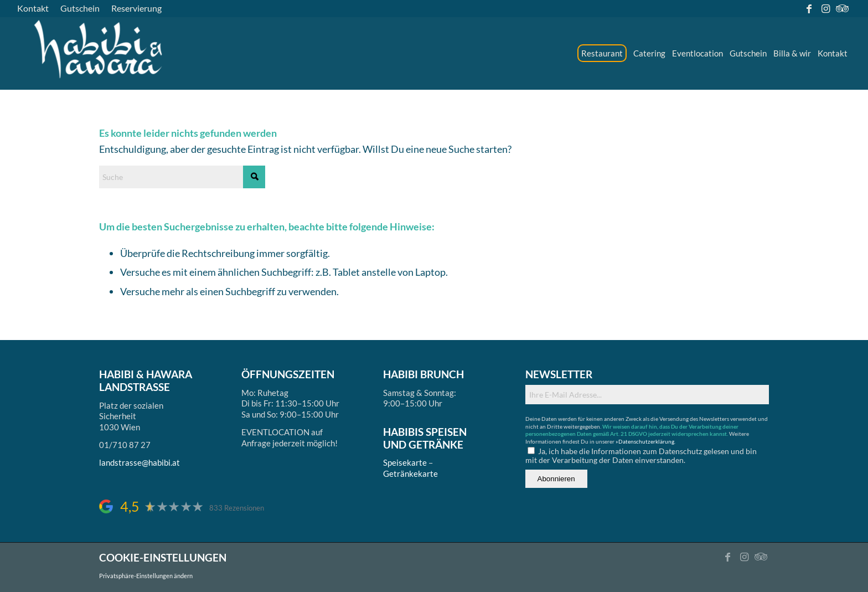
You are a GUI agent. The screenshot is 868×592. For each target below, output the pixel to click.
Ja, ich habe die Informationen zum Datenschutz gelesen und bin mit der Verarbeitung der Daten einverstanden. (641, 455)
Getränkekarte (410, 473)
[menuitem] (36, 8)
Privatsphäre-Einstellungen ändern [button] (146, 576)
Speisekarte (405, 462)
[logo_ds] (99, 53)
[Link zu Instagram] (826, 8)
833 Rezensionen (237, 508)
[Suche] (182, 177)
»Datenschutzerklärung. (645, 441)
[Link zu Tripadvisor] (843, 8)
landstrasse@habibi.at (139, 462)
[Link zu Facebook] (809, 8)
